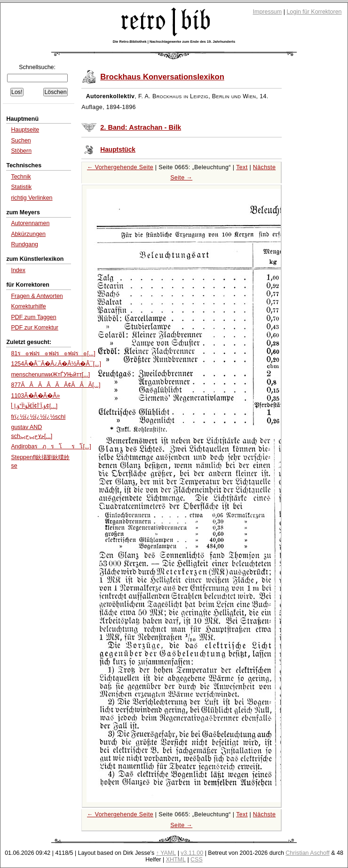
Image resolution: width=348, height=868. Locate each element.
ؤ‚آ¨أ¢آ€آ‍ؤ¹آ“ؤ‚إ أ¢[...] (34, 406)
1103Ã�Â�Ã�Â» (35, 396)
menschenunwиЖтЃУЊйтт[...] (50, 375)
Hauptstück (118, 150)
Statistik (21, 187)
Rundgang (24, 244)
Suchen (21, 141)
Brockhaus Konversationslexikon (162, 77)
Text (242, 167)
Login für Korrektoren (314, 12)
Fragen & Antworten (37, 296)
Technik (21, 177)
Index (18, 270)
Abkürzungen (28, 234)
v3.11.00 (192, 853)
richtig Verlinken (32, 198)
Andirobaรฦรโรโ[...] (51, 446)
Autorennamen (30, 223)
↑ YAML (166, 853)
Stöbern (21, 151)
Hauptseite (25, 130)
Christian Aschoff (307, 853)
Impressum (268, 12)
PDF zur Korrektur (35, 328)
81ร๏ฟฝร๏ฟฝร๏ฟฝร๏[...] (53, 353)
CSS (197, 860)
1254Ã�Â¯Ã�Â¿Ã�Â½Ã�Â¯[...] (56, 364)
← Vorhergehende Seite (120, 167)
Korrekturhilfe (28, 306)
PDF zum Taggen (33, 317)
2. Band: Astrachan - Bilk (141, 127)
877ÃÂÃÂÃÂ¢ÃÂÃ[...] (55, 385)
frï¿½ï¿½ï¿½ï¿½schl (38, 417)
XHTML (176, 860)
